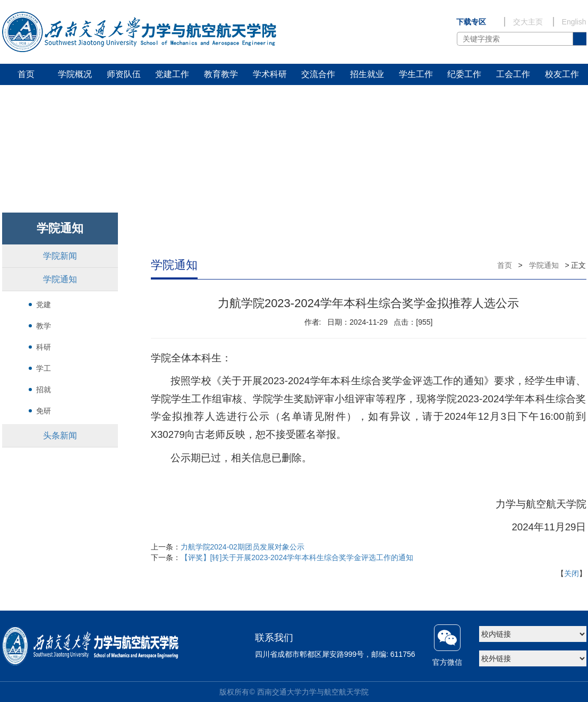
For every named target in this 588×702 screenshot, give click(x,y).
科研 (44, 347)
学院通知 (60, 279)
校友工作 (562, 74)
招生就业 (367, 74)
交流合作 (318, 74)
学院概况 (75, 74)
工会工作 (513, 74)
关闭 (572, 573)
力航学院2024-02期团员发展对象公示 (242, 547)
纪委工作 (464, 74)
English (574, 22)
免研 (44, 411)
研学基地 (26, 95)
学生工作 (416, 74)
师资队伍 (124, 74)
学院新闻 (60, 256)
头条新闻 (60, 435)
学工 (44, 368)
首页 (26, 74)
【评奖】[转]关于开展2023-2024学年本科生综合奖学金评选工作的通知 (297, 557)
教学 (44, 326)
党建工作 (172, 74)
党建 (44, 305)
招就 (44, 390)
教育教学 (221, 74)
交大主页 (528, 22)
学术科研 (270, 74)
